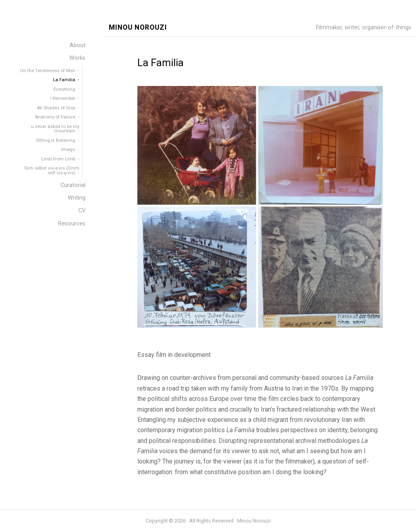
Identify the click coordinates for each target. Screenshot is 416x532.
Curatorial (73, 185)
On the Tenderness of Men (47, 71)
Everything (64, 89)
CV (82, 211)
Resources (72, 224)
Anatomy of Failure (55, 117)
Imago (68, 149)
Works (77, 58)
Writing (77, 198)
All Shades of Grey (56, 108)
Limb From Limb (58, 159)
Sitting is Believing (56, 140)
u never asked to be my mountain (55, 129)
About (78, 45)
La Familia (64, 80)
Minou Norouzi (138, 28)
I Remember (63, 98)
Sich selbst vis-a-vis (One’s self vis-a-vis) (52, 170)
